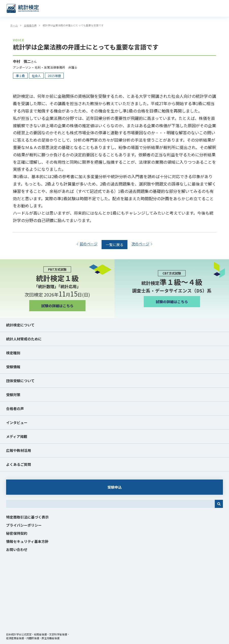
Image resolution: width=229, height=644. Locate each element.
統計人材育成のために (24, 339)
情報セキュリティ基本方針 (27, 541)
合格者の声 (15, 409)
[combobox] (110, 504)
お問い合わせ (17, 549)
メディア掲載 (17, 436)
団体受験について (20, 381)
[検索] (219, 504)
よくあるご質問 (19, 464)
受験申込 (115, 487)
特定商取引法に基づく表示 (27, 517)
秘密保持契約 (17, 533)
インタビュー (17, 422)
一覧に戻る (115, 245)
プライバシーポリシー (24, 525)
